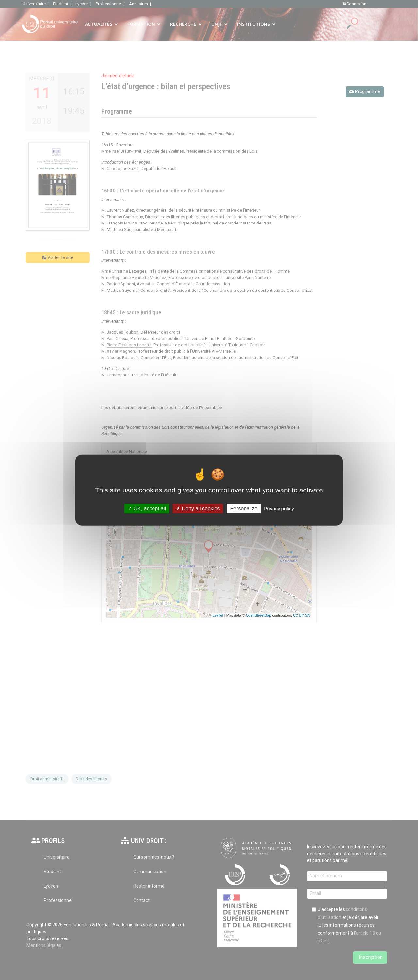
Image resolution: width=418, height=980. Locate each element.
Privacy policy (279, 509)
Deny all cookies (198, 509)
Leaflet (218, 615)
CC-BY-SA (301, 615)
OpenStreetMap (259, 615)
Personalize (244, 509)
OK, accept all (147, 509)
